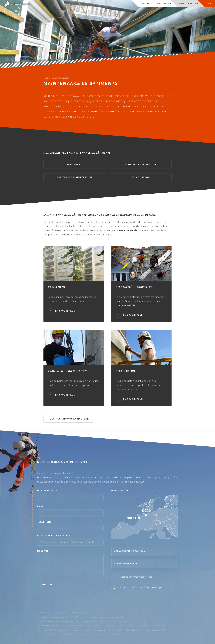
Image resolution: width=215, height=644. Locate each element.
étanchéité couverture (141, 165)
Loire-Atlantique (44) (74, 626)
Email (41, 506)
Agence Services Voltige (54, 535)
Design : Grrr (62, 612)
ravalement (74, 165)
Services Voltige (21, 4)
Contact (209, 4)
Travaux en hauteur (188, 4)
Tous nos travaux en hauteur (56, 78)
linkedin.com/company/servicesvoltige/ (141, 587)
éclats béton (141, 177)
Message (43, 551)
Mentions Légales (78, 612)
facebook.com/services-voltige (136, 577)
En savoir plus (65, 311)
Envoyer (47, 584)
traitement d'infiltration (74, 177)
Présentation (164, 4)
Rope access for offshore (48, 617)
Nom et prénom (47, 491)
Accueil (146, 4)
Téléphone (44, 522)
